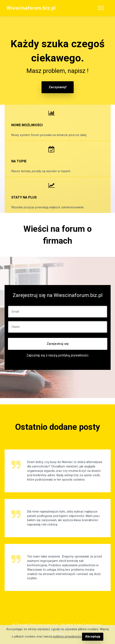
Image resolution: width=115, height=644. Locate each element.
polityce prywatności (68, 636)
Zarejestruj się (58, 344)
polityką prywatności (73, 355)
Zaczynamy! (58, 87)
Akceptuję (93, 636)
